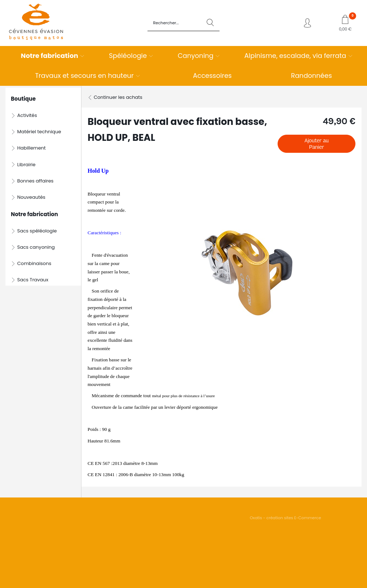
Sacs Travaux (33, 280)
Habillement (32, 148)
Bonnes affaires (35, 181)
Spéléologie (128, 56)
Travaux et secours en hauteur (84, 75)
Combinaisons (34, 263)
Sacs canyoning (36, 247)
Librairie (27, 165)
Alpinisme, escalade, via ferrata (295, 56)
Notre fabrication (50, 56)
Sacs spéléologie (37, 231)
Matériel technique (39, 132)
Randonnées (311, 75)
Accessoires (212, 75)
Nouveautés (31, 197)
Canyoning (196, 56)
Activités (27, 115)
